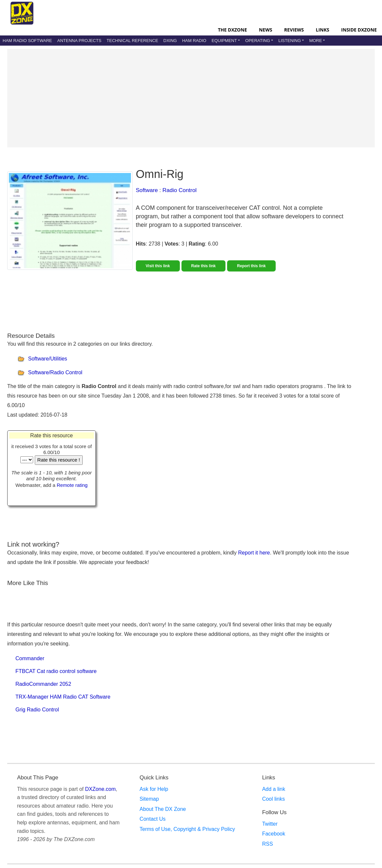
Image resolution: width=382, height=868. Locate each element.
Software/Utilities (47, 359)
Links (322, 30)
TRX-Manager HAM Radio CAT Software (63, 697)
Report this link (251, 266)
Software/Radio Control (55, 372)
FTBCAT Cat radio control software (56, 671)
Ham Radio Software (27, 41)
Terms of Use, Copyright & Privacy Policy (187, 829)
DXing (170, 41)
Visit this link (158, 266)
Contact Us (152, 819)
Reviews (294, 30)
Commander (30, 658)
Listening (290, 41)
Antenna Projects (79, 41)
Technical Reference (132, 41)
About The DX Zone (163, 809)
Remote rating (72, 485)
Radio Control (180, 190)
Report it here (254, 553)
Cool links (274, 799)
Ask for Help (154, 789)
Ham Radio (194, 41)
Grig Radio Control (37, 710)
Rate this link (204, 266)
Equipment (224, 41)
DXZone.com (100, 789)
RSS (268, 844)
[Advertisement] (191, 98)
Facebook (274, 834)
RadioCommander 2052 (43, 684)
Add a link (274, 789)
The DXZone (232, 30)
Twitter (270, 824)
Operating (258, 41)
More (316, 41)
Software (147, 190)
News (265, 30)
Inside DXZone (359, 30)
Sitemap (149, 799)
